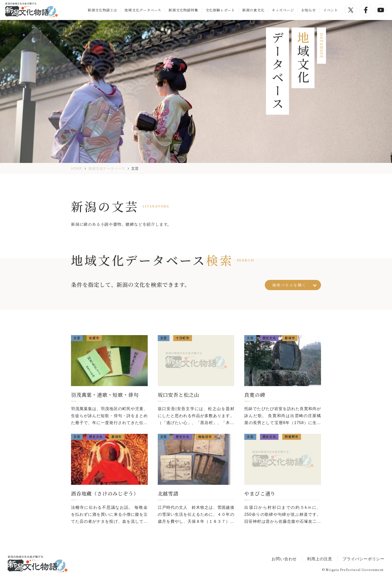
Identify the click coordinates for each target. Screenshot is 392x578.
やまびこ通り (260, 493)
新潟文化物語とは (102, 10)
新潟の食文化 (253, 10)
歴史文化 (269, 338)
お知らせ (309, 10)
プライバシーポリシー (363, 559)
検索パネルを (294, 285)
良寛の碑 (255, 395)
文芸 (77, 338)
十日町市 (183, 338)
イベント (331, 10)
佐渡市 (94, 338)
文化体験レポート (220, 10)
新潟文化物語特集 (183, 10)
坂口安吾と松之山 (178, 395)
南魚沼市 (205, 437)
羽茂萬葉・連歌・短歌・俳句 (105, 395)
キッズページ (283, 10)
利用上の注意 (320, 559)
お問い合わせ (284, 559)
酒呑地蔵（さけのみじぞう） (105, 493)
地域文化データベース (143, 10)
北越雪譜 (168, 493)
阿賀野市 (292, 437)
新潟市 (290, 338)
